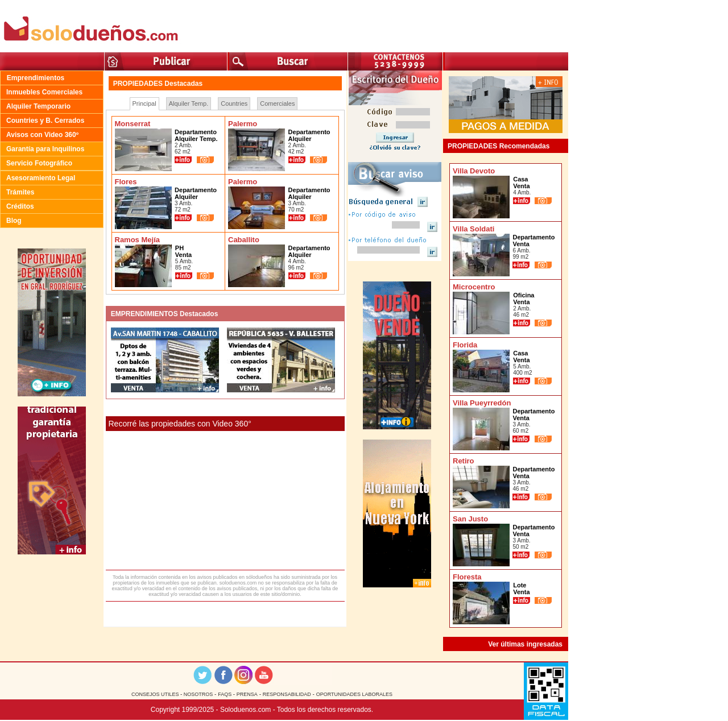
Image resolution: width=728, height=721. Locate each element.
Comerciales (277, 103)
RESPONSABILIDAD (287, 694)
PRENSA (247, 694)
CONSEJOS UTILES (156, 694)
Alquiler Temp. (189, 103)
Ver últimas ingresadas (525, 644)
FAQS (226, 694)
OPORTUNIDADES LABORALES (354, 694)
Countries (234, 103)
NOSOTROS (197, 694)
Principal (144, 103)
